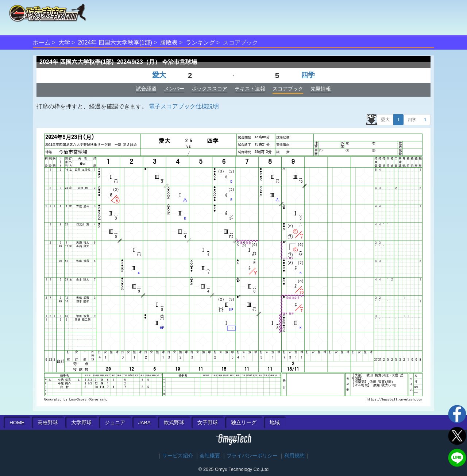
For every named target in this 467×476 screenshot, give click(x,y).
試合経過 (146, 89)
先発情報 (321, 89)
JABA (144, 423)
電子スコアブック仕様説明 (184, 106)
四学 (308, 75)
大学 (64, 42)
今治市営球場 (180, 62)
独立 (244, 423)
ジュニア (115, 423)
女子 (208, 423)
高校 (48, 423)
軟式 (174, 423)
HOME (17, 423)
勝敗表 (169, 42)
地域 (275, 423)
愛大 (159, 75)
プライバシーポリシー (252, 456)
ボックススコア (209, 89)
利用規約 (294, 456)
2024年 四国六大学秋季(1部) (115, 42)
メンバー (174, 89)
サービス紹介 (178, 456)
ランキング (200, 42)
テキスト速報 (250, 89)
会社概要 (210, 456)
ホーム (42, 42)
